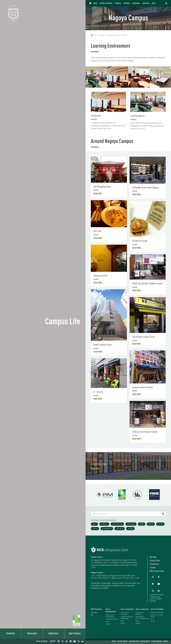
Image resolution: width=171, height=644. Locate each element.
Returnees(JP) (145, 641)
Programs (118, 3)
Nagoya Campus (113, 35)
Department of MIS (111, 623)
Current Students (157, 641)
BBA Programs (96, 613)
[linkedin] (83, 641)
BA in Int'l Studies (157, 613)
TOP (93, 35)
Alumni (166, 641)
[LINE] (71, 641)
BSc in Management (111, 614)
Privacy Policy (155, 573)
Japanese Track (134, 641)
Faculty (108, 628)
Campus (102, 35)
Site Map (153, 569)
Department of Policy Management (127, 621)
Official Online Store (157, 583)
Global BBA (94, 616)
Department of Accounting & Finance (142, 621)
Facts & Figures (122, 641)
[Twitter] (63, 641)
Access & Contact (42, 641)
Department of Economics (125, 617)
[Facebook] (67, 641)
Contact (153, 580)
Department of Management (110, 620)
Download (11, 634)
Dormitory (127, 3)
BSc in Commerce (142, 613)
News (107, 625)
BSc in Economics (127, 613)
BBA (92, 619)
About (95, 3)
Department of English (157, 616)
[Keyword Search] (126, 526)
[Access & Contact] (59, 641)
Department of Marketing (140, 617)
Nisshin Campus (97, 569)
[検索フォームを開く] (166, 3)
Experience (146, 3)
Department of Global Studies (157, 619)
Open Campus (75, 634)
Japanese (53, 641)
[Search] (163, 526)
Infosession (32, 634)
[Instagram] (79, 641)
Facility (125, 35)
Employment (154, 576)
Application (53, 634)
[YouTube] (75, 641)
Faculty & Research (106, 3)
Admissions (136, 3)
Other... (154, 3)
